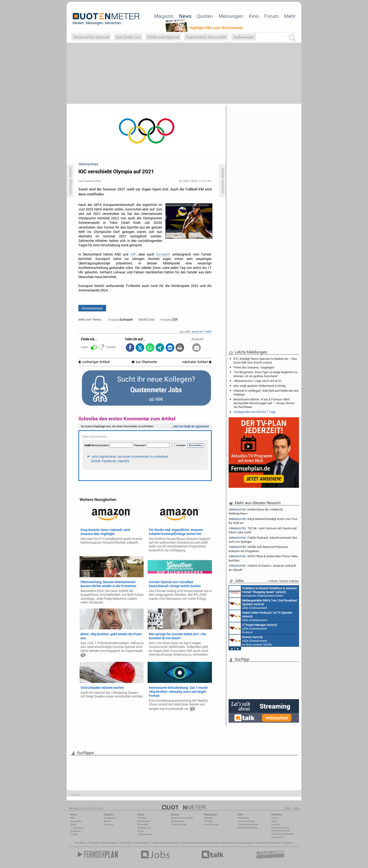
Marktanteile (178, 821)
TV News (155, 843)
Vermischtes (144, 821)
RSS (72, 818)
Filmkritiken (126, 843)
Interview (109, 824)
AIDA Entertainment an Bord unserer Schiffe (263, 604)
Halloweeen (244, 37)
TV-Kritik (209, 821)
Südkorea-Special (163, 37)
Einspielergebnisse (248, 824)
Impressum (277, 837)
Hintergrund (110, 818)
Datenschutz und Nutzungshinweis (281, 829)
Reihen (107, 821)
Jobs (274, 821)
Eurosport (163, 254)
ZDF (133, 254)
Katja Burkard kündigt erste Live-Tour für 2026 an (263, 521)
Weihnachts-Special (91, 37)
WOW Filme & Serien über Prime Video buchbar (263, 558)
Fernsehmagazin (109, 843)
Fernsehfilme (213, 843)
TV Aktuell (93, 843)
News (185, 16)
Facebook (75, 831)
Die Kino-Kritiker (246, 821)
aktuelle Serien (229, 843)
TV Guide (185, 843)
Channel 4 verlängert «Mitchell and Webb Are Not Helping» (266, 392)
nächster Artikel (197, 362)
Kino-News (243, 818)
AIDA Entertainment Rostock (253, 628)
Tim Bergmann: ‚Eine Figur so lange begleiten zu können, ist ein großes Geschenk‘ (266, 374)
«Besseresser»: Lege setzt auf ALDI (257, 381)
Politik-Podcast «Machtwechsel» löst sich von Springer (263, 540)
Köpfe (140, 831)
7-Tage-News (77, 828)
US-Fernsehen (145, 834)
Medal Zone (147, 319)
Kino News (80, 843)
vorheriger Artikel (94, 362)
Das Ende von (128, 37)
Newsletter (76, 821)
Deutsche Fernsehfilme (268, 843)
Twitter (74, 834)
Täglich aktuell (179, 824)
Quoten (205, 16)
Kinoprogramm (246, 843)
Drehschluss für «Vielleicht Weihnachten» (256, 511)
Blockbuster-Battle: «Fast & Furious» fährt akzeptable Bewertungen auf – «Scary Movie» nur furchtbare (264, 403)
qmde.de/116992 (202, 331)
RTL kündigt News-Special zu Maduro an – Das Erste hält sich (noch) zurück (265, 360)
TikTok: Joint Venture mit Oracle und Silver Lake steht (263, 530)
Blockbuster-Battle (247, 828)
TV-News (142, 818)
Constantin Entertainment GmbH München (263, 592)
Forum (271, 16)
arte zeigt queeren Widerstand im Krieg (259, 386)
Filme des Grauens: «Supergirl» (254, 367)
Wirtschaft (143, 824)
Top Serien (287, 843)
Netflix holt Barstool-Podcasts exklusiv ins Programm (258, 549)
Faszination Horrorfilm (206, 37)
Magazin (164, 16)
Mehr (290, 16)
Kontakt (275, 824)
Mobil (73, 824)
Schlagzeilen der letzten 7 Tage (255, 412)
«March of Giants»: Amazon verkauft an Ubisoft (262, 568)
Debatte (208, 818)
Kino (254, 16)
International (144, 828)
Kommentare (92, 308)
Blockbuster (198, 843)
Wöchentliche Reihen (182, 818)
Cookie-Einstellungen (283, 834)
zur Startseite (144, 362)
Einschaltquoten (170, 843)
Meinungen (231, 16)
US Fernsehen (141, 843)
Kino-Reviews (211, 824)
